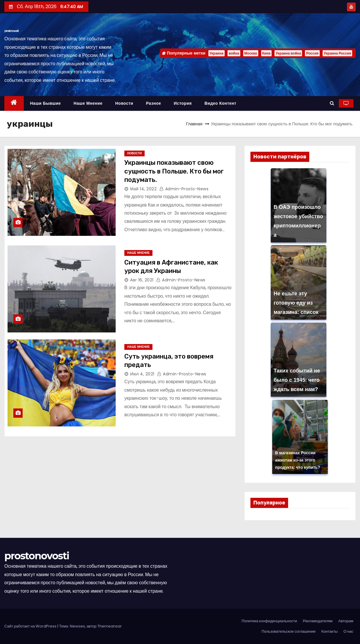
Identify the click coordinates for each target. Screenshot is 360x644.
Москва (251, 53)
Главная (194, 124)
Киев (267, 53)
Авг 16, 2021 (142, 280)
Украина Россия (337, 53)
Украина (217, 53)
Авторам (346, 621)
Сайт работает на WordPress (31, 626)
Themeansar (110, 626)
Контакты (330, 631)
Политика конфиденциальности (269, 621)
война (234, 53)
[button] (332, 103)
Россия (312, 53)
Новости (124, 103)
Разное (154, 103)
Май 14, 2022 (143, 189)
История (183, 103)
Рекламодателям (318, 621)
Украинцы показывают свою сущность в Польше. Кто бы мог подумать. (174, 171)
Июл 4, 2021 (142, 374)
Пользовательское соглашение (289, 631)
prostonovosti (11, 31)
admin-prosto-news (184, 189)
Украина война (288, 53)
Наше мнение (88, 103)
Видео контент (220, 103)
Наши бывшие (46, 103)
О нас (348, 631)
